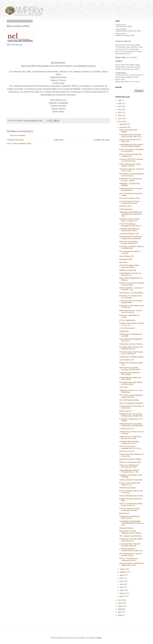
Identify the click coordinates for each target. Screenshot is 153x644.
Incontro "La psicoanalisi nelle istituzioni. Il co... (130, 484)
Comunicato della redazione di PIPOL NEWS (130, 374)
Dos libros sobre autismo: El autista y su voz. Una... (131, 324)
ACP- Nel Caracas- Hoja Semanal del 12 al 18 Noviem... (131, 353)
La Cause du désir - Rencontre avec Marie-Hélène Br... (130, 545)
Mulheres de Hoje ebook (128, 270)
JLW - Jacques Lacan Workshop (130, 536)
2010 (120, 603)
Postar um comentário (18, 135)
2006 (120, 615)
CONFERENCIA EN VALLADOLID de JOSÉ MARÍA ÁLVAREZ (131, 146)
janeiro (122, 596)
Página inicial (59, 140)
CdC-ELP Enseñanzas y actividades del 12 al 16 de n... (131, 447)
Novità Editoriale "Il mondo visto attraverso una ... (130, 274)
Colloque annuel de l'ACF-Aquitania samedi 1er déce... (132, 284)
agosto (122, 575)
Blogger (99, 638)
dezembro (123, 124)
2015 (120, 113)
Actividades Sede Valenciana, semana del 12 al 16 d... (130, 442)
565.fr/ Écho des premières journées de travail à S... (129, 243)
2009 (120, 606)
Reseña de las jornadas (127, 488)
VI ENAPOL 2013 (125, 206)
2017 (120, 106)
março (122, 590)
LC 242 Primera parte (127, 328)
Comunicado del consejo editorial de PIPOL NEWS (131, 383)
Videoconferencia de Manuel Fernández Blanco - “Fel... (129, 471)
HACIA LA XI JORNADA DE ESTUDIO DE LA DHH (129, 466)
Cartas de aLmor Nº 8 (127, 451)
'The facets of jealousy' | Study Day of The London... (131, 170)
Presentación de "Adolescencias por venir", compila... (130, 180)
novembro (123, 127)
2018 (120, 103)
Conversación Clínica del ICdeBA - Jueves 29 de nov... (131, 540)
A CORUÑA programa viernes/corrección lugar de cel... (131, 550)
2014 (120, 116)
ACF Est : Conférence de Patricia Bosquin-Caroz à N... (131, 505)
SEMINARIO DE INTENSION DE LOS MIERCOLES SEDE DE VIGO (131, 214)
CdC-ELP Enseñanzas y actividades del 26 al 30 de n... (131, 225)
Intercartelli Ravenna (126, 528)
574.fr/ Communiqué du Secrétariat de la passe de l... (131, 150)
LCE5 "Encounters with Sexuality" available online (131, 302)
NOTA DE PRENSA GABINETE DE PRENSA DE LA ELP (131, 564)
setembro (123, 572)
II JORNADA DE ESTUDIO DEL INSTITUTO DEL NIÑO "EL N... (131, 136)
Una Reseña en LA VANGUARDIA (131, 293)
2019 (120, 100)
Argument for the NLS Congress (130, 459)
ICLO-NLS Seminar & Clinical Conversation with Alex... (129, 509)
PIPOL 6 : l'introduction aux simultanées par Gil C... (129, 559)
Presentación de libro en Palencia (131, 344)
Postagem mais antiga (102, 140)
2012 (120, 122)
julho (122, 578)
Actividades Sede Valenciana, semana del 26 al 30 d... (130, 230)
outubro (123, 569)
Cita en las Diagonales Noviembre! (131, 403)
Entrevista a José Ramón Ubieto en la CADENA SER (132, 247)
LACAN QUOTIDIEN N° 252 (129, 234)
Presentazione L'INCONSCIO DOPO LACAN (129, 517)
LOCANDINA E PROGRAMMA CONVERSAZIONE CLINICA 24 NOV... (131, 523)
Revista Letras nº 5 (126, 411)
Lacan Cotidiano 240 (126, 360)
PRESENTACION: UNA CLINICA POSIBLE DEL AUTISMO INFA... (132, 415)
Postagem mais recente (16, 140)
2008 (120, 609)
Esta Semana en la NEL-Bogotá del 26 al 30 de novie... (132, 175)
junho (122, 581)
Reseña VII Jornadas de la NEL (130, 462)
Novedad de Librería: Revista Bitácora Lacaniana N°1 (129, 220)
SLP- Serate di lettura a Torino (130, 198)
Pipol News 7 (124, 262)
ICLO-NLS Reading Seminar (129, 400)
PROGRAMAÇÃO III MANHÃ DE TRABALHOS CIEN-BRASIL (131, 238)
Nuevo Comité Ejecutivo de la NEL (131, 496)
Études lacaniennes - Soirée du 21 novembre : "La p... (131, 289)
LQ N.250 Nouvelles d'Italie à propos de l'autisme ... (129, 266)
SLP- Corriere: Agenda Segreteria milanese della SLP (131, 396)
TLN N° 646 (123, 387)
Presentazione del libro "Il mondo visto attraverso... (131, 189)
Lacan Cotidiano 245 (126, 256)
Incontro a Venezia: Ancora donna (131, 480)
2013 (120, 119)
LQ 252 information (126, 209)
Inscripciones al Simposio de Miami (131, 357)
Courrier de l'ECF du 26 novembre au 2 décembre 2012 (131, 160)
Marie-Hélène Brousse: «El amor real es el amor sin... (131, 311)
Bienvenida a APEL (126, 259)
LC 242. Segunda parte (127, 320)
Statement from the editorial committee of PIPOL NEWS (130, 369)
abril (121, 587)
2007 (120, 612)
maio (122, 584)
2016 (120, 110)
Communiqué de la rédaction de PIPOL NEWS (130, 378)
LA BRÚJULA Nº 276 (126, 429)
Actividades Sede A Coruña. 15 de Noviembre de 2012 (131, 348)
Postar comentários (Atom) (22, 144)
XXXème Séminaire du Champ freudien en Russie (130, 165)
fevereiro (123, 593)
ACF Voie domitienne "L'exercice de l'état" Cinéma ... (131, 555)
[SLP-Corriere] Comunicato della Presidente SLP (131, 155)
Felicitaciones (124, 331)
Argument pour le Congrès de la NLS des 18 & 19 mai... (130, 438)
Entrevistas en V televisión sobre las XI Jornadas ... (131, 297)
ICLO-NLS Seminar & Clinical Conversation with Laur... (129, 202)
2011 (120, 600)
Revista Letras (124, 513)
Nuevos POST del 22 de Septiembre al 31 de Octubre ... (131, 532)
